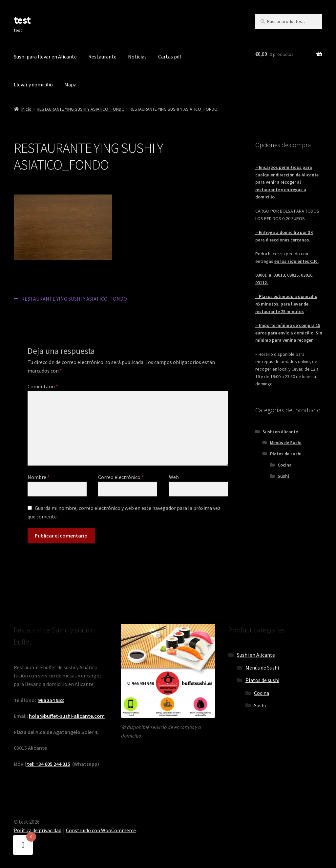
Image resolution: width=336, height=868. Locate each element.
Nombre (39, 477)
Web (174, 477)
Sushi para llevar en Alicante (45, 57)
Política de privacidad (38, 830)
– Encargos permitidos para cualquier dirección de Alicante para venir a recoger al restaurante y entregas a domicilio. (287, 182)
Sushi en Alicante (280, 432)
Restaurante (102, 57)
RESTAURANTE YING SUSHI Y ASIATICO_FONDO (81, 109)
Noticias (137, 57)
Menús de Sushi (286, 443)
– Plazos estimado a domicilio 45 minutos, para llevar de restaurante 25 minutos (286, 304)
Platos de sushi (286, 454)
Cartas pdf (170, 57)
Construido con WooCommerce (101, 830)
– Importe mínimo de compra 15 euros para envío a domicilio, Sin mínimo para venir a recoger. (289, 333)
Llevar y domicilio (33, 84)
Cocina (285, 465)
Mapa (70, 84)
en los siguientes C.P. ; (297, 261)
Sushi (283, 476)
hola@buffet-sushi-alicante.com (67, 716)
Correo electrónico (121, 477)
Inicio (26, 109)
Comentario (43, 386)
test (22, 20)
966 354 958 (51, 700)
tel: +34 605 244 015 (48, 764)
